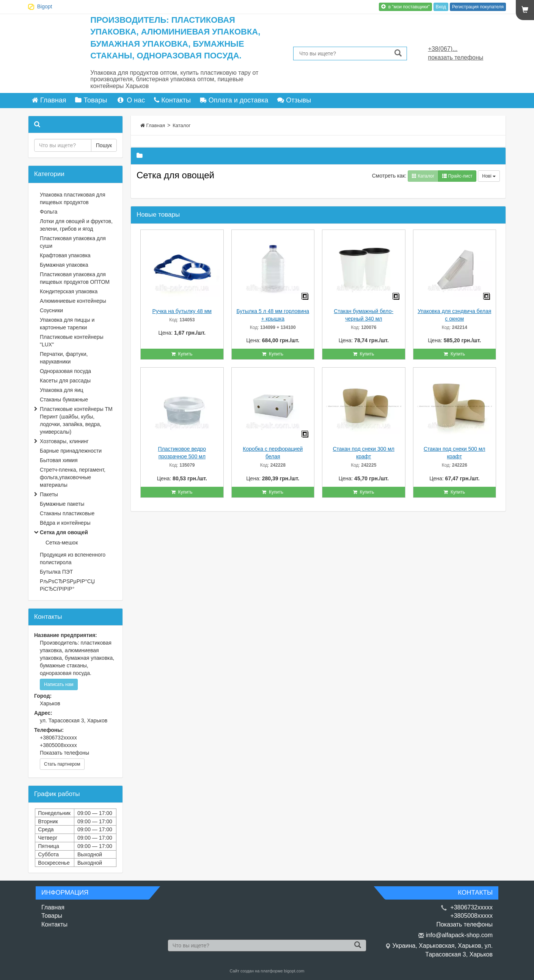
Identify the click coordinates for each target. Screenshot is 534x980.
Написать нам (59, 684)
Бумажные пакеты (62, 504)
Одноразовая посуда (65, 371)
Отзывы (294, 100)
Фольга (49, 212)
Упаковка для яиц (61, 390)
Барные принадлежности (71, 451)
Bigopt (45, 6)
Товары (91, 100)
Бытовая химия (59, 460)
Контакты (172, 100)
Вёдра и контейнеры (65, 523)
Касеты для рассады (65, 381)
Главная (49, 100)
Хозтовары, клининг (64, 441)
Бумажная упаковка (64, 265)
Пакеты (49, 494)
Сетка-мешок (62, 543)
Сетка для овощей (64, 532)
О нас (130, 100)
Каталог (181, 125)
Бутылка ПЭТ (56, 572)
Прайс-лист (457, 176)
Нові (489, 176)
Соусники (51, 310)
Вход (441, 7)
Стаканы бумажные (64, 400)
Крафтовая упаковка (65, 255)
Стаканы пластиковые (67, 513)
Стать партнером (62, 764)
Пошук (104, 145)
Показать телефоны (64, 753)
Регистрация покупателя (478, 7)
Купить (182, 354)
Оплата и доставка (234, 100)
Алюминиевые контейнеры (73, 301)
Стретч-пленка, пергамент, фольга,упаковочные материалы (73, 477)
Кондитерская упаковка (69, 291)
